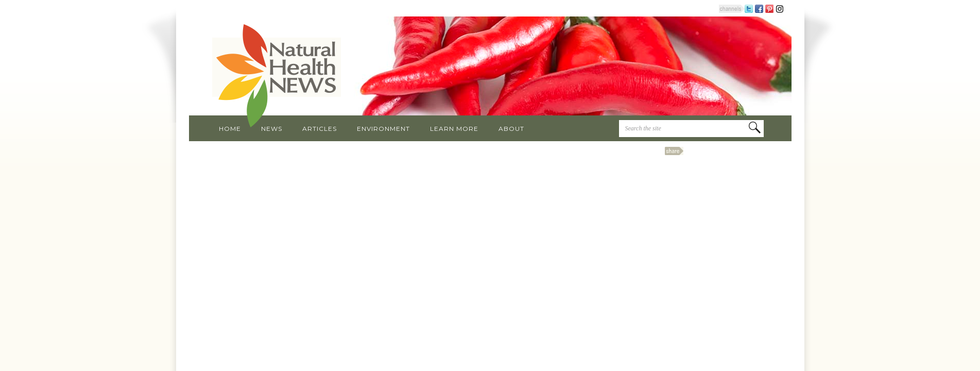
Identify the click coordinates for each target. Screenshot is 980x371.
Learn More (454, 129)
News (272, 129)
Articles (320, 129)
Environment (383, 129)
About (511, 129)
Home (230, 129)
